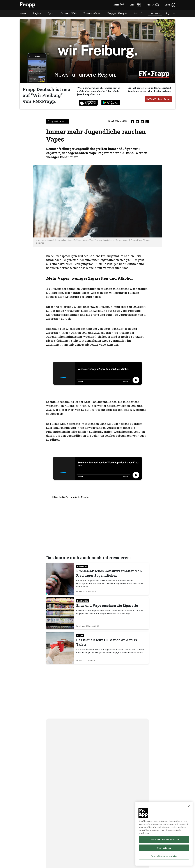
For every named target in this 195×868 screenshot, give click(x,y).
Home (21, 17)
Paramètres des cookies (164, 856)
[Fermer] (189, 806)
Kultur (135, 17)
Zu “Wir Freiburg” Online (158, 99)
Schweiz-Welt (67, 17)
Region (35, 17)
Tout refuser (164, 848)
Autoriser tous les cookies (164, 840)
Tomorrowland (90, 17)
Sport (49, 17)
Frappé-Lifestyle (115, 17)
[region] (164, 834)
